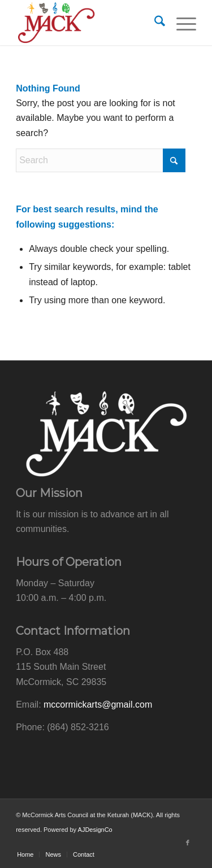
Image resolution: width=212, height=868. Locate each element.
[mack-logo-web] (88, 23)
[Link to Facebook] (188, 843)
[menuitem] (154, 23)
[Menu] (181, 23)
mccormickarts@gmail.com (98, 705)
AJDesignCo (95, 830)
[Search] (154, 23)
